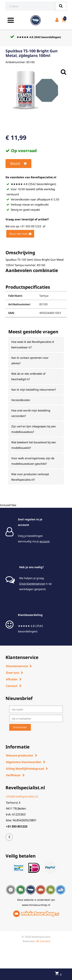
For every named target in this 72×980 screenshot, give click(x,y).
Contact (12, 686)
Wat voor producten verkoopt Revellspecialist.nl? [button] (30, 477)
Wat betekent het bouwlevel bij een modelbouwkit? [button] (34, 445)
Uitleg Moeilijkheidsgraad (25, 769)
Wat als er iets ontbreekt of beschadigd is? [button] (28, 376)
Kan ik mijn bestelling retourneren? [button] (34, 390)
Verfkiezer (13, 775)
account (44, 541)
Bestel (18, 164)
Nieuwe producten (20, 755)
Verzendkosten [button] (21, 400)
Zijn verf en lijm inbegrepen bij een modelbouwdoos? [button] (34, 429)
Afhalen (12, 679)
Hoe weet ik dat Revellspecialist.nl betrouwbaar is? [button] (33, 344)
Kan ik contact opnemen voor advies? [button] (30, 360)
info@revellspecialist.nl (22, 796)
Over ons (12, 673)
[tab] (36, 344)
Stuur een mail (20, 234)
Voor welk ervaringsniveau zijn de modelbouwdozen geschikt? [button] (33, 461)
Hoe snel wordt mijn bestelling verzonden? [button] (31, 413)
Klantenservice (17, 666)
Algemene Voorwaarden (24, 762)
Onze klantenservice (32, 584)
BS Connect (43, 941)
